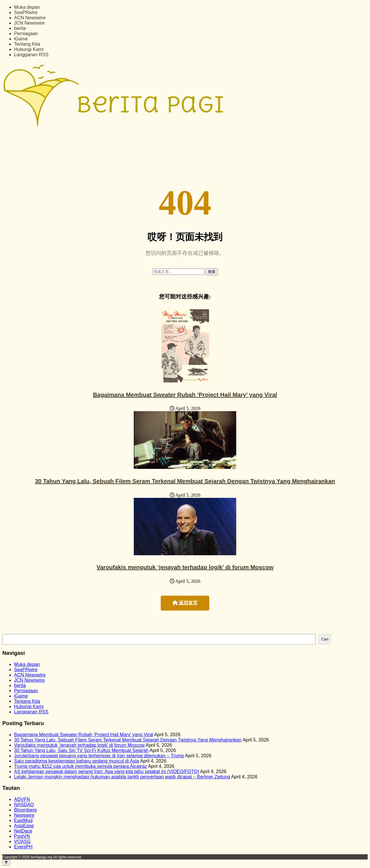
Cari (325, 639)
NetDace (23, 831)
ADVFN (22, 799)
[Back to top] (6, 863)
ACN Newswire (30, 18)
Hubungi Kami (29, 49)
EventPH (23, 847)
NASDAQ (24, 805)
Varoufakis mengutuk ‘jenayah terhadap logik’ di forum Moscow (185, 567)
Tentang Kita (27, 44)
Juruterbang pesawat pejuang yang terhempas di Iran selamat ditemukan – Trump (99, 756)
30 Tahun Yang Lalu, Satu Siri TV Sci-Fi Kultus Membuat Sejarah (81, 750)
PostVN (22, 836)
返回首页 (185, 603)
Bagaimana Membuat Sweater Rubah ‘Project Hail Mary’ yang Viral (185, 395)
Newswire (24, 815)
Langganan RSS (31, 55)
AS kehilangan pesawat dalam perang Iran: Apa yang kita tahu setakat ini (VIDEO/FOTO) (107, 772)
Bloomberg (25, 810)
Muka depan (27, 7)
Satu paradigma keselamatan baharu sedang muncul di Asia (77, 761)
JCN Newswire (29, 23)
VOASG (22, 841)
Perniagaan (26, 34)
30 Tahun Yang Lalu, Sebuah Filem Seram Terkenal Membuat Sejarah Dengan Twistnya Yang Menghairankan (185, 481)
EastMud (23, 820)
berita (20, 28)
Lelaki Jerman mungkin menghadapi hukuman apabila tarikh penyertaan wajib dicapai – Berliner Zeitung (122, 777)
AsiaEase (24, 826)
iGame (21, 39)
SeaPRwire (26, 12)
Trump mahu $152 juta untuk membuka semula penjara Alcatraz (80, 766)
